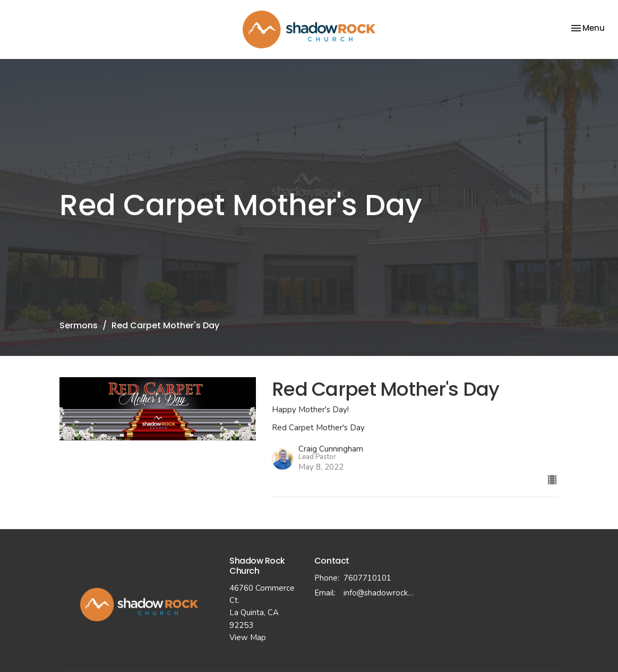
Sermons (79, 325)
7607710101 (367, 578)
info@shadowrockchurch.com (380, 593)
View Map (248, 637)
